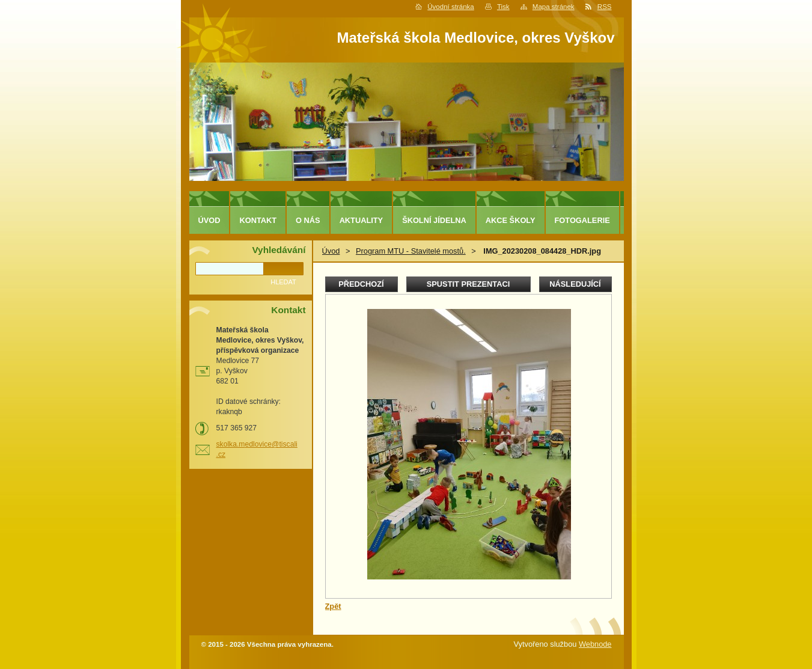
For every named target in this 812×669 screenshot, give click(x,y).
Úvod (331, 251)
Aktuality (362, 220)
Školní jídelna (434, 220)
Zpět (333, 606)
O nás (308, 220)
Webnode (595, 644)
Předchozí (361, 284)
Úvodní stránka (450, 7)
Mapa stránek (554, 7)
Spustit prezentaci (468, 284)
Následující (575, 284)
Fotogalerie (582, 220)
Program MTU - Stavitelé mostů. (411, 251)
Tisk (503, 7)
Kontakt (258, 220)
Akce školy (511, 220)
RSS (605, 7)
